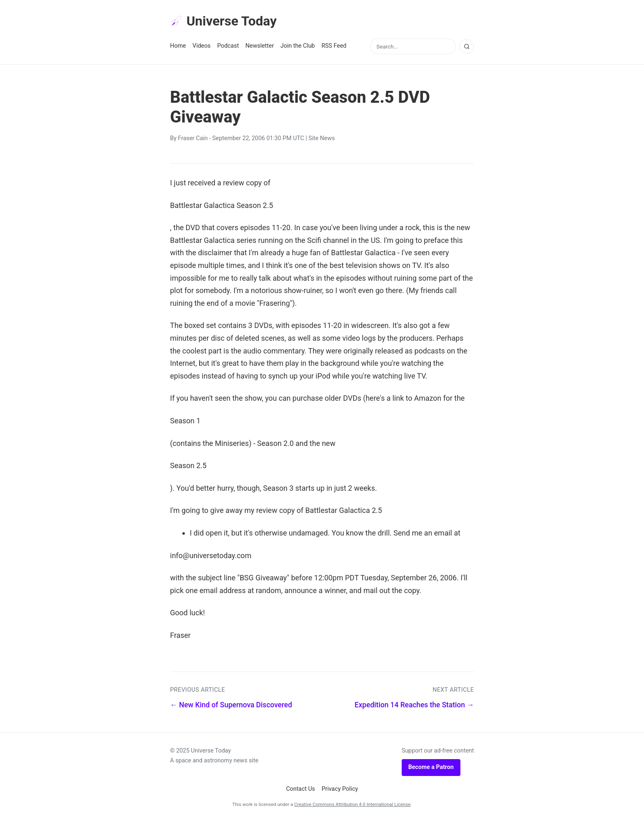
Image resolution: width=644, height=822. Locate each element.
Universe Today (223, 21)
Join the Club (298, 46)
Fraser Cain (193, 138)
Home (178, 46)
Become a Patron (431, 767)
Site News (322, 138)
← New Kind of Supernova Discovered (231, 705)
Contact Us (300, 789)
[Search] (467, 46)
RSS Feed (334, 46)
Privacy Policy (340, 789)
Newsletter (260, 46)
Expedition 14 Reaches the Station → (414, 705)
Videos (202, 46)
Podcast (228, 46)
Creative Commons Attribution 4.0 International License (352, 804)
